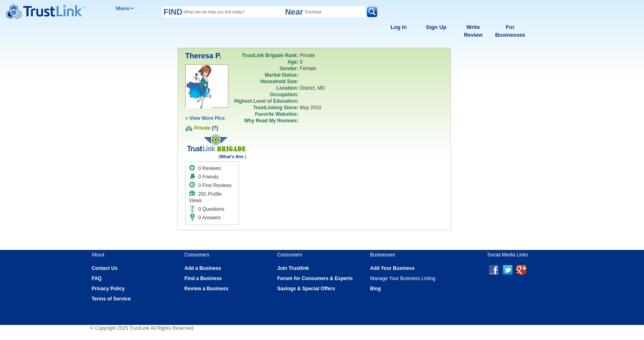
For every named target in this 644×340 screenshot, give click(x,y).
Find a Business (203, 278)
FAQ (97, 278)
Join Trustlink (293, 268)
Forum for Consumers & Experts (315, 278)
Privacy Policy (108, 289)
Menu (125, 8)
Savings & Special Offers (306, 289)
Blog (376, 289)
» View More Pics (205, 118)
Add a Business (203, 268)
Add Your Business (392, 268)
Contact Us (104, 268)
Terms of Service (111, 299)
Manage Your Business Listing (403, 278)
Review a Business (206, 289)
